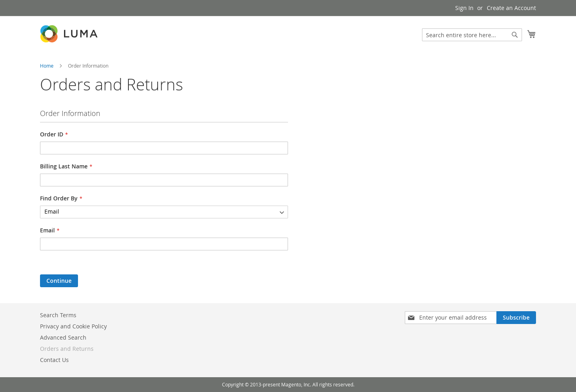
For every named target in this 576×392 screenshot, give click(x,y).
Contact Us (54, 360)
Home (47, 66)
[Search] (515, 35)
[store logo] (70, 34)
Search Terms (58, 315)
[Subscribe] (516, 318)
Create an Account (511, 8)
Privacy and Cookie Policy (73, 326)
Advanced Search (63, 337)
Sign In (464, 8)
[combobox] (472, 35)
